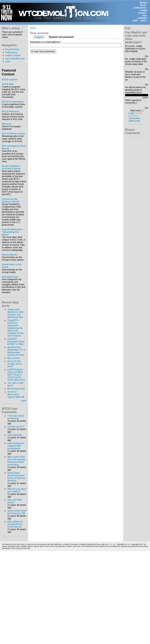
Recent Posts (143, 4)
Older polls (135, 121)
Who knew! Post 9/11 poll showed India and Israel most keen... (16, 461)
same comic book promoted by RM (17, 512)
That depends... (16, 435)
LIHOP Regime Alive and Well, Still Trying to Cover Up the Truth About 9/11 (16, 375)
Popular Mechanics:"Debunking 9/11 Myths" (12, 232)
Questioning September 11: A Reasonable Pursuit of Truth (16, 351)
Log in (39, 37)
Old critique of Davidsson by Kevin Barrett (15, 524)
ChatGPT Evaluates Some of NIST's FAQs (16, 342)
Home (33, 28)
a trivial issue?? (16, 427)
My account (14, 358)
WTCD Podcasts (10, 112)
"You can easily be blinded (16, 417)
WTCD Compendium (13, 102)
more (24, 401)
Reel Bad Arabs (10, 277)
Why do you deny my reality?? (17, 490)
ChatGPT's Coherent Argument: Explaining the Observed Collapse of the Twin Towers (15, 328)
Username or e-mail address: (46, 42)
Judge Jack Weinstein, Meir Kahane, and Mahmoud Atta (16, 313)
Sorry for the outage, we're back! (14, 364)
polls (143, 21)
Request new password (61, 37)
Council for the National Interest (11, 200)
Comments (134, 118)
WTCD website (10, 80)
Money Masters (10, 255)
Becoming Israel (16, 389)
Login (132, 113)
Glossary (7, 124)
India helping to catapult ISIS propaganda (16, 446)
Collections (140, 8)
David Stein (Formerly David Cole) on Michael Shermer (16, 477)
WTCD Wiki (8, 84)
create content (142, 12)
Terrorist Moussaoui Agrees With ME (16, 394)
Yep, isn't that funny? (15, 501)
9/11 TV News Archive (13, 134)
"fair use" (112, 544)
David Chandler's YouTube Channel (11, 167)
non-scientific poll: (140, 18)
